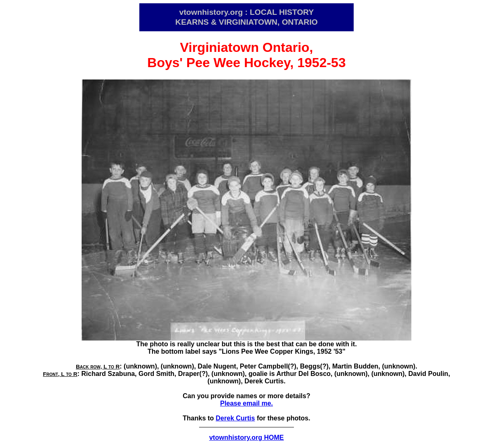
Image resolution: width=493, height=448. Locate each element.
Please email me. (246, 403)
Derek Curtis (235, 418)
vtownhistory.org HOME (246, 437)
